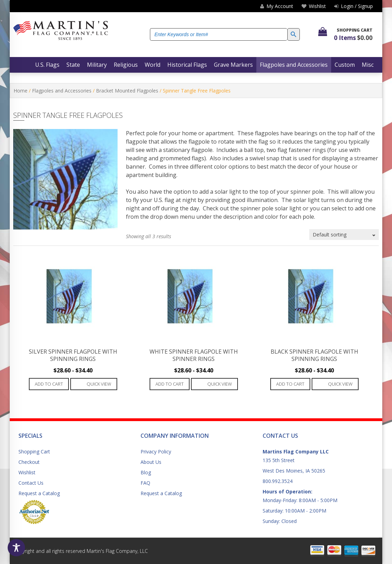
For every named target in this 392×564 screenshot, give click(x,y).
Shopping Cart (34, 452)
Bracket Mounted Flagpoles (127, 91)
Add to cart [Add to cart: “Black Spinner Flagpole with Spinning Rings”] (290, 384)
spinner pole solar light (271, 208)
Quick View (99, 384)
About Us (151, 462)
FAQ (145, 483)
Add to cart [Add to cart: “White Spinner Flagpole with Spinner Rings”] (170, 384)
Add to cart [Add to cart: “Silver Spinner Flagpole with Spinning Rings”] (49, 384)
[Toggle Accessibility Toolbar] (16, 548)
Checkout (29, 462)
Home (21, 91)
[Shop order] (344, 235)
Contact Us (31, 483)
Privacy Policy (156, 452)
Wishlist (27, 472)
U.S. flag (164, 200)
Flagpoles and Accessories (62, 91)
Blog (146, 472)
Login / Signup (354, 6)
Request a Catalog (39, 493)
